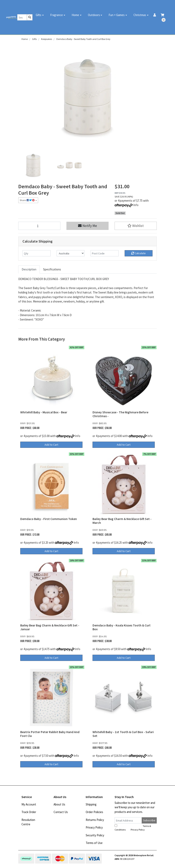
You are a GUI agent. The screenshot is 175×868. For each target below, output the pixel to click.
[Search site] (30, 17)
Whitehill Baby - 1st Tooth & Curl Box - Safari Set (123, 734)
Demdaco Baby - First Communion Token (49, 519)
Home (75, 15)
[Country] (71, 253)
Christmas (140, 15)
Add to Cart (51, 445)
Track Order (29, 812)
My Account (29, 804)
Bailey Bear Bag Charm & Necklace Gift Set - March (122, 521)
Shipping (91, 804)
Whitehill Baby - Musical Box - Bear (44, 412)
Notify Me (87, 226)
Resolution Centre (28, 822)
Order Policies (94, 812)
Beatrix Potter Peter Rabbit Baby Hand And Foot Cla (50, 734)
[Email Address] (128, 820)
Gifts (39, 15)
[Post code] (105, 253)
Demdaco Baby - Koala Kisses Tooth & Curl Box (121, 627)
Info (136, 205)
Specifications (52, 269)
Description (29, 269)
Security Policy (95, 835)
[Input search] (22, 17)
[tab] (29, 270)
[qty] (37, 253)
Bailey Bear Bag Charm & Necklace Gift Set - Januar (50, 627)
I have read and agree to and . (133, 828)
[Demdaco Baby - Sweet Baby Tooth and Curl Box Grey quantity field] (39, 226)
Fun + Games (117, 15)
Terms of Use (94, 843)
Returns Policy (95, 820)
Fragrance (56, 15)
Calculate (138, 253)
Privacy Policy (94, 827)
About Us (59, 804)
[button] (136, 226)
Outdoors (94, 15)
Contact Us (61, 812)
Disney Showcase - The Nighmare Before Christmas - (120, 414)
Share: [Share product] (27, 200)
